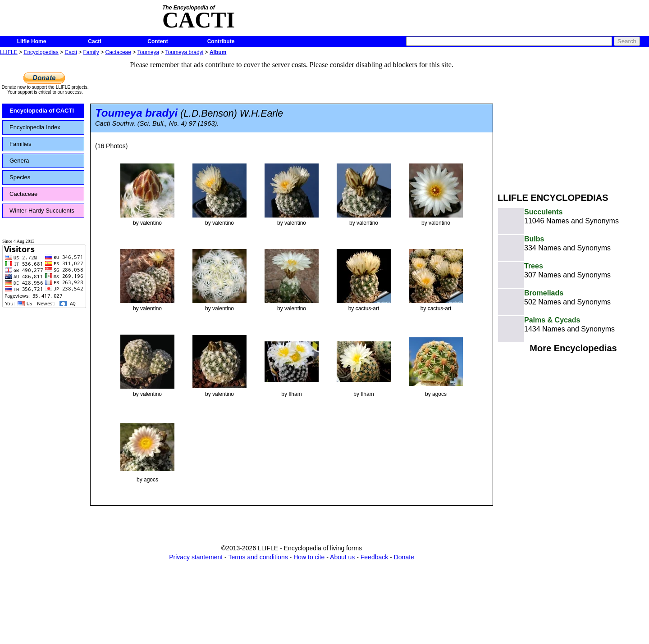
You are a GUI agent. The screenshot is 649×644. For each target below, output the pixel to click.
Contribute (221, 41)
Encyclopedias (41, 52)
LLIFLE (9, 52)
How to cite (309, 557)
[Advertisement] (573, 121)
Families (20, 144)
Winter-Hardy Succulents (42, 211)
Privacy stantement (196, 557)
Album (218, 52)
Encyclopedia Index (35, 127)
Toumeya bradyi (185, 52)
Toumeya (148, 52)
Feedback (374, 557)
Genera (19, 161)
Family (91, 52)
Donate (404, 557)
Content (158, 41)
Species (20, 177)
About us (342, 557)
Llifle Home (32, 41)
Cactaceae (118, 52)
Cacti (94, 41)
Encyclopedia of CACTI (42, 111)
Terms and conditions (258, 557)
